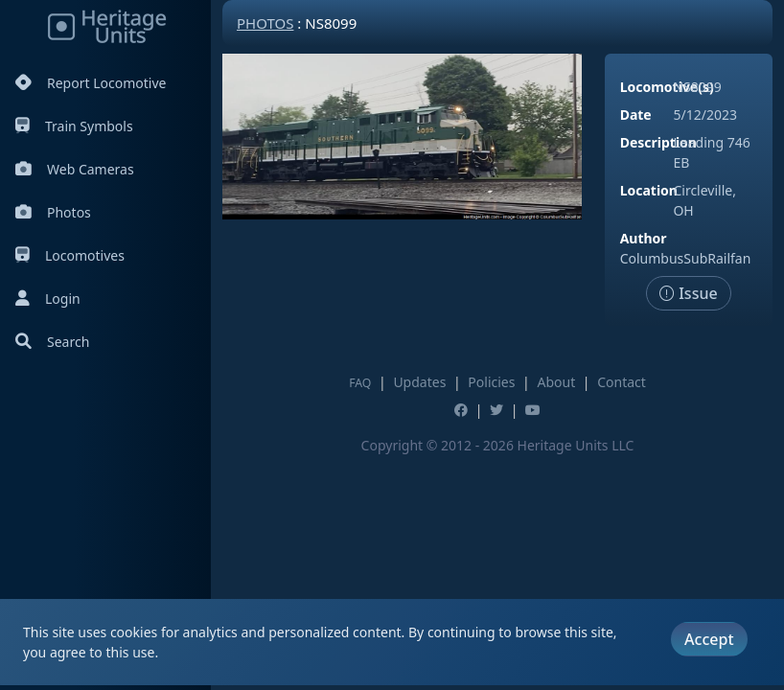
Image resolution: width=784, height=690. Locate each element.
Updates (419, 382)
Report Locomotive (91, 83)
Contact (622, 382)
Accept (709, 639)
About (556, 382)
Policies (491, 382)
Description (658, 142)
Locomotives (70, 255)
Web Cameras (75, 169)
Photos (53, 212)
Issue (689, 293)
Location (649, 190)
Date (636, 115)
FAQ (360, 383)
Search (52, 342)
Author (644, 238)
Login (48, 299)
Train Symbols (74, 126)
